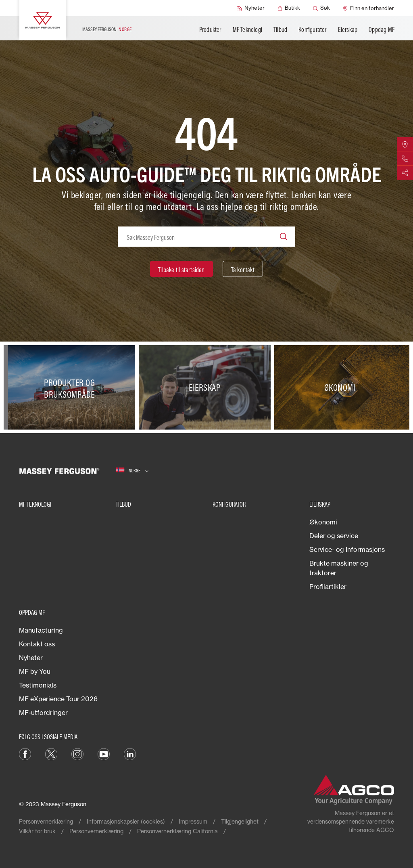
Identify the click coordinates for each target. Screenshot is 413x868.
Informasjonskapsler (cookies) (126, 821)
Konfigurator (312, 29)
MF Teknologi (247, 29)
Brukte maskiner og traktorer (339, 568)
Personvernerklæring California (177, 831)
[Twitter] (51, 753)
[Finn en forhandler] (368, 8)
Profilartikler (328, 587)
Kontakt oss (37, 644)
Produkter (210, 29)
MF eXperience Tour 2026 (58, 699)
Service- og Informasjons (347, 549)
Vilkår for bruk (37, 831)
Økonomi (323, 522)
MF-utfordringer (43, 713)
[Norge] (132, 471)
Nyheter (31, 658)
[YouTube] (104, 753)
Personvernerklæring (46, 821)
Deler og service (334, 536)
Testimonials (38, 685)
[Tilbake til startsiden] (181, 269)
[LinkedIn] (130, 753)
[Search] (284, 237)
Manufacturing (41, 630)
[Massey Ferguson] (43, 20)
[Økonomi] (342, 387)
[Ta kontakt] (243, 269)
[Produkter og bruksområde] (71, 387)
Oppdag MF (382, 29)
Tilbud (280, 29)
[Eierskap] (206, 387)
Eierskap (348, 29)
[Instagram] (77, 753)
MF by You (35, 671)
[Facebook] (25, 753)
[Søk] (321, 8)
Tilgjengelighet (240, 821)
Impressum (193, 821)
